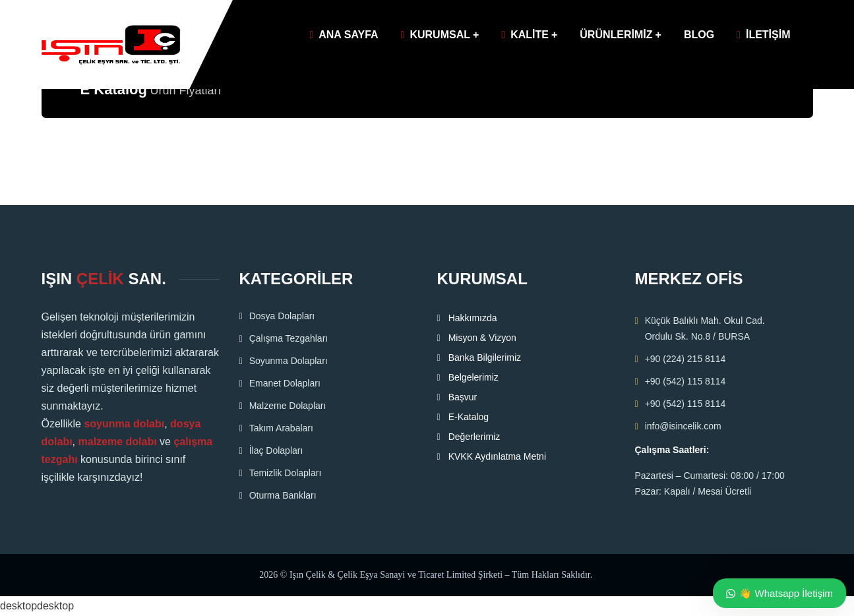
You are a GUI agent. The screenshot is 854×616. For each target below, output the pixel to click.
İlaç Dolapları (276, 450)
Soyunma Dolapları (289, 361)
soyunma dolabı (124, 424)
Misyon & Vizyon (482, 338)
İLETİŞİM (763, 35)
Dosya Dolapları (282, 316)
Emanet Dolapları (285, 383)
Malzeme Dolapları (288, 406)
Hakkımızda (473, 318)
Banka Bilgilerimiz (485, 357)
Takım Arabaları (281, 428)
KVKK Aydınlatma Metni (497, 456)
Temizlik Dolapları (286, 473)
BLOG (699, 35)
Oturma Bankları (283, 495)
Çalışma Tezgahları (289, 338)
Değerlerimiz (474, 437)
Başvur (463, 397)
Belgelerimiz (473, 377)
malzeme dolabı (118, 442)
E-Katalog (469, 417)
